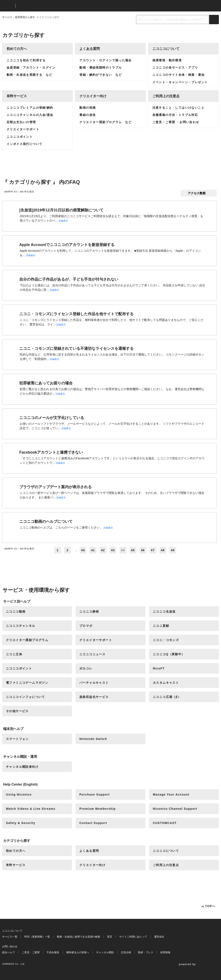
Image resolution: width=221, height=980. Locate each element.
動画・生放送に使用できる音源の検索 (79, 937)
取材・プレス (146, 952)
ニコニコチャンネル (21, 626)
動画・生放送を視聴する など (29, 75)
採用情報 (165, 952)
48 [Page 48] (163, 550)
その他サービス (17, 711)
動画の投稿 (88, 108)
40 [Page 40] (83, 550)
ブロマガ (86, 626)
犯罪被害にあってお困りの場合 (46, 383)
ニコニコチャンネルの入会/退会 (30, 115)
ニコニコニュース (92, 654)
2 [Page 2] (68, 550)
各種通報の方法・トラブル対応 (175, 115)
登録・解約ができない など (101, 75)
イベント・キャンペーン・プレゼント (180, 82)
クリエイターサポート (23, 129)
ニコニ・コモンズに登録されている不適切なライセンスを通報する (76, 349)
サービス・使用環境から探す (19, 17)
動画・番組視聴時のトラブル (101, 67)
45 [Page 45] (133, 550)
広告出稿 (126, 952)
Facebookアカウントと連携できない (51, 452)
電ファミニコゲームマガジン (27, 683)
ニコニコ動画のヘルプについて (46, 522)
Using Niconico (19, 794)
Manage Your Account (171, 794)
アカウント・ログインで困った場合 (105, 60)
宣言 (110, 937)
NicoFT (159, 668)
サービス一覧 (10, 937)
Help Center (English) (20, 784)
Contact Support (93, 823)
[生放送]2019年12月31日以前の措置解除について (61, 210)
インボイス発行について (24, 144)
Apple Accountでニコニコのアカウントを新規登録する (67, 245)
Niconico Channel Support (175, 809)
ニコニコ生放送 (164, 612)
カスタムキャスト (166, 683)
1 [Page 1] (57, 550)
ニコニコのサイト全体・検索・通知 (178, 75)
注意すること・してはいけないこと (178, 108)
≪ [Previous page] (50, 550)
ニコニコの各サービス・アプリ (175, 67)
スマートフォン (17, 739)
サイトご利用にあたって (133, 937)
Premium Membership (97, 809)
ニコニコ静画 (89, 612)
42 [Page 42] (103, 550)
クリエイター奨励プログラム (27, 640)
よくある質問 (90, 49)
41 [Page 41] (93, 550)
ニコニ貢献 (161, 626)
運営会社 (159, 937)
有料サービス (17, 96)
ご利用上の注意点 (166, 96)
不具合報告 (53, 952)
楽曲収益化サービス (94, 697)
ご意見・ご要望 (31, 952)
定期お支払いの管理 (21, 122)
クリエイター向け (93, 96)
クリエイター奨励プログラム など (105, 122)
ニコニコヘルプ (41, 6)
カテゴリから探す (17, 841)
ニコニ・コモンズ (166, 640)
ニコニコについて (166, 49)
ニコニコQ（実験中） (169, 654)
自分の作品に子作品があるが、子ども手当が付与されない (69, 279)
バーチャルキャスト (94, 683)
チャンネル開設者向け (22, 767)
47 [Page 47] (153, 550)
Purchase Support (95, 794)
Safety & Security (21, 823)
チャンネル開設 (105, 952)
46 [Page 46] (143, 550)
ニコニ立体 (14, 654)
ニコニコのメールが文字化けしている (52, 418)
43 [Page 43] (113, 550)
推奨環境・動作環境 (167, 60)
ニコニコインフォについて (26, 697)
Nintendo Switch (93, 739)
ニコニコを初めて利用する (26, 60)
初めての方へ (17, 49)
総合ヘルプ (8, 952)
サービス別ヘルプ (17, 601)
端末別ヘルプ (13, 729)
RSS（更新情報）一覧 (37, 937)
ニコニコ (8, 6)
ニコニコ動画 (16, 612)
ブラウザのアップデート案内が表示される (55, 487)
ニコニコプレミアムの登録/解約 (30, 108)
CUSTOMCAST (165, 823)
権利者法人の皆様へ (78, 952)
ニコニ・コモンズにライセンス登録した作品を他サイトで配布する (76, 314)
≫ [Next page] (183, 550)
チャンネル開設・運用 (20, 757)
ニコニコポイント (20, 137)
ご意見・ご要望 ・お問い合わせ (176, 122)
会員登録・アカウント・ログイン (31, 67)
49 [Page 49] (173, 550)
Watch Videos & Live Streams (31, 809)
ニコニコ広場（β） (167, 697)
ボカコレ (86, 668)
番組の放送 (88, 115)
